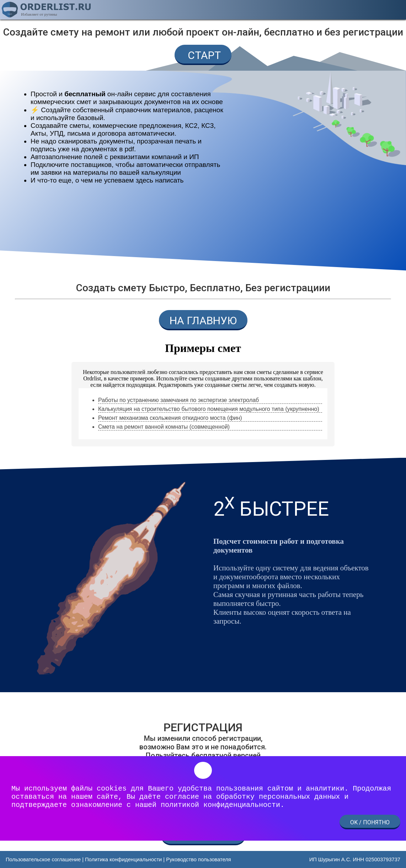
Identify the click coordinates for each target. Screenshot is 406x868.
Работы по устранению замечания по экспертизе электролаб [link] (178, 400)
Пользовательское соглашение (43, 859)
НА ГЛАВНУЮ (203, 321)
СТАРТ (203, 55)
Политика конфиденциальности (123, 859)
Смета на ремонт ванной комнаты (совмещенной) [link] (164, 427)
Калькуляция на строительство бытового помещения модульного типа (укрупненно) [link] (209, 409)
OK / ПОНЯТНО (370, 822)
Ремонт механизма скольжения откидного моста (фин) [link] (170, 418)
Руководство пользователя (199, 859)
